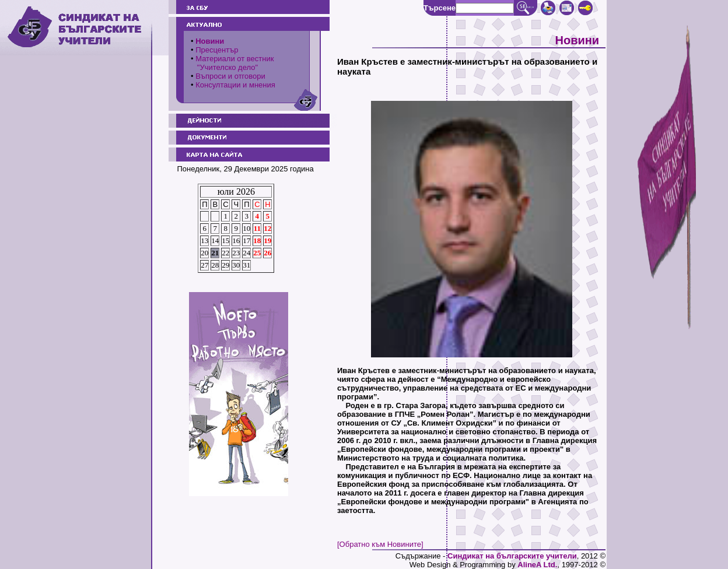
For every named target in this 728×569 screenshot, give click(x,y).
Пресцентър (217, 50)
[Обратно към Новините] (380, 544)
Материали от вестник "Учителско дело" (232, 63)
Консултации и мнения (235, 85)
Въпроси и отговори (230, 76)
